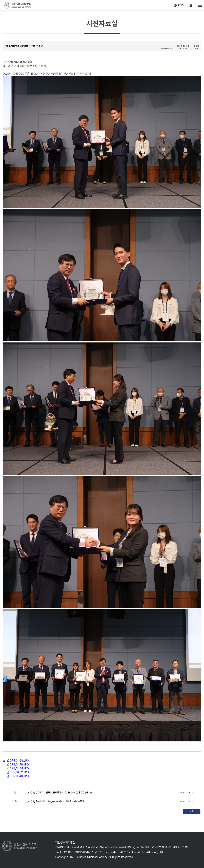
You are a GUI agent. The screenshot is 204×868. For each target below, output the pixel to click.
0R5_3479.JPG (19, 765)
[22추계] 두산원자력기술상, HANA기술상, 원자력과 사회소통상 (55, 801)
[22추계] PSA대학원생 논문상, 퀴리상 (24, 46)
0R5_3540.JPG (19, 776)
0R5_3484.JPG (19, 768)
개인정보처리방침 (65, 842)
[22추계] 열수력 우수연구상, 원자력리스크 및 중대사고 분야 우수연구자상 (59, 793)
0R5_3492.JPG (19, 772)
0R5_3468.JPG (19, 761)
